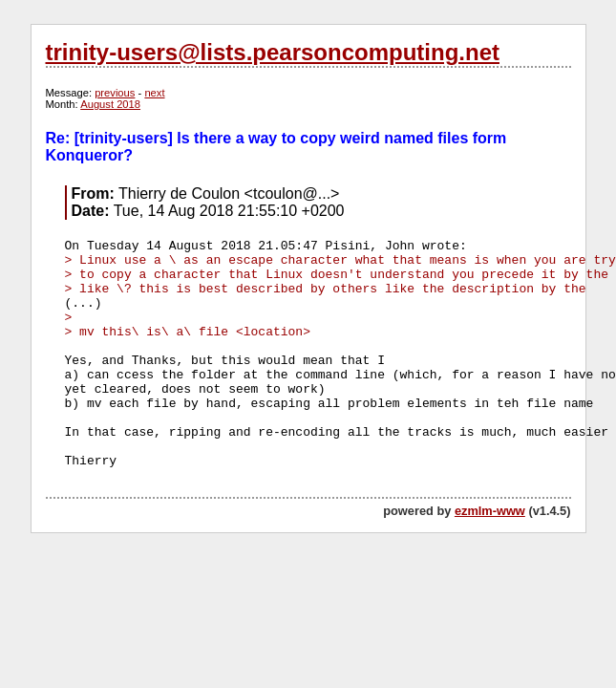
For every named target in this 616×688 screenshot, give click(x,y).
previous (115, 93)
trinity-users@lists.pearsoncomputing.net (273, 52)
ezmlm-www (490, 511)
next (154, 93)
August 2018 (110, 104)
